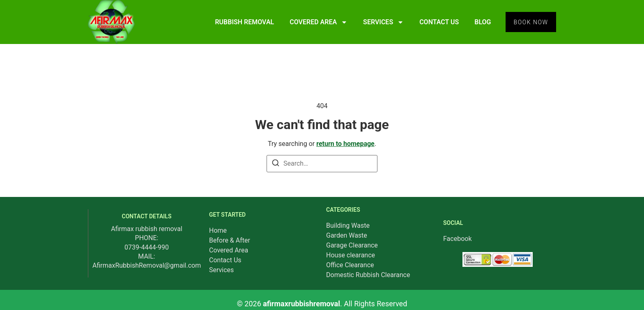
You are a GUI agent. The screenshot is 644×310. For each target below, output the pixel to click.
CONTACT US (438, 22)
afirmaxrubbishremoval (301, 304)
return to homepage (345, 144)
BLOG (481, 22)
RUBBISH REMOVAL (243, 22)
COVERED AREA (317, 22)
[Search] (276, 164)
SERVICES (382, 22)
